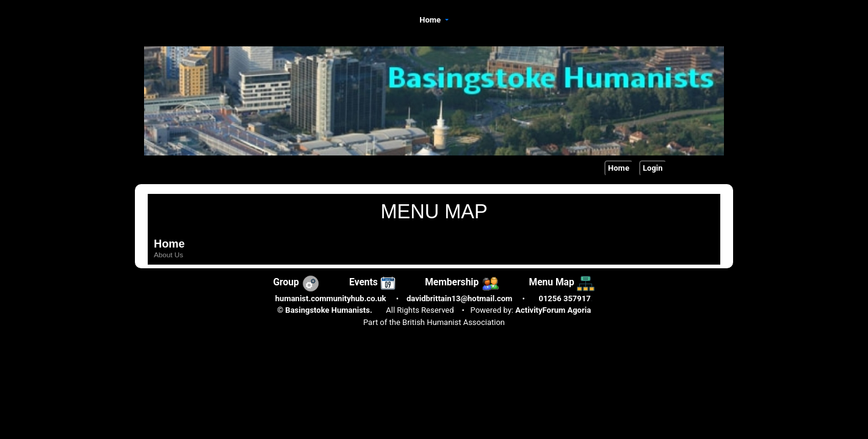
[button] (434, 20)
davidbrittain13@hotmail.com (459, 298)
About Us (168, 255)
